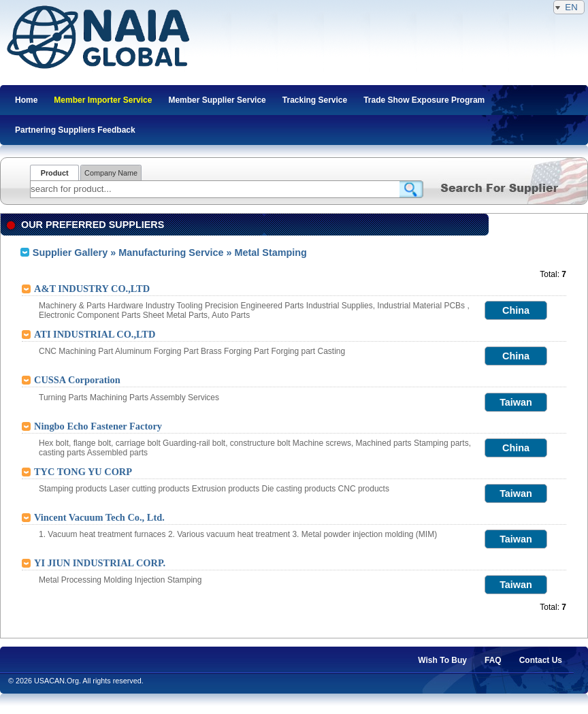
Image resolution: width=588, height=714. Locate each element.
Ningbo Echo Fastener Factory (98, 426)
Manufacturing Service (171, 253)
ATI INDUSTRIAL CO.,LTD (95, 334)
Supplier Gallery (70, 253)
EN (569, 7)
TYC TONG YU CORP (83, 472)
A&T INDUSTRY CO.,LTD (92, 289)
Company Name (111, 173)
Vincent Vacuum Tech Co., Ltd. (99, 517)
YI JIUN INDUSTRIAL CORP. (100, 563)
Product (55, 173)
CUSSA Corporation (77, 380)
